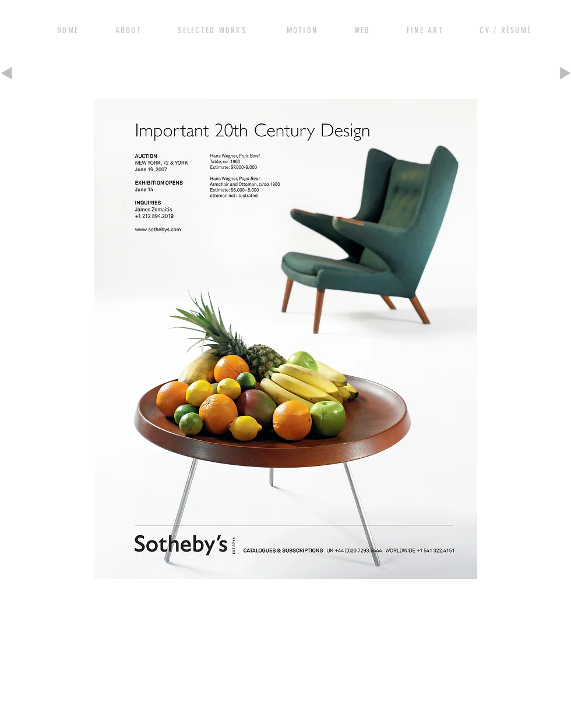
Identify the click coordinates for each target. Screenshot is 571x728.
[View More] (133, 29)
